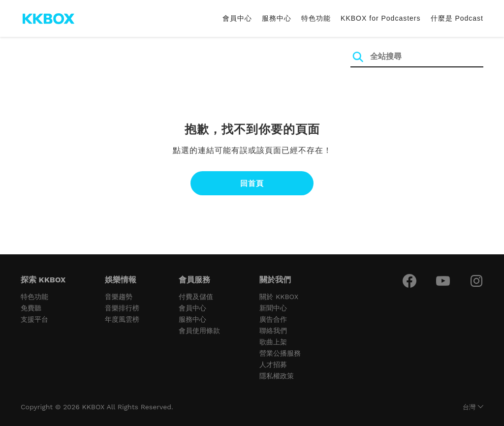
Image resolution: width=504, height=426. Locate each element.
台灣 (469, 407)
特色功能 (316, 18)
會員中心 (237, 18)
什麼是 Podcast (457, 18)
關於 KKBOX (279, 297)
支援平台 (34, 319)
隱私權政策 (277, 376)
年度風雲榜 (122, 319)
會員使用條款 (199, 331)
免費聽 (31, 308)
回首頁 (252, 183)
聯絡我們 (273, 331)
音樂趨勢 (119, 297)
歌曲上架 (273, 342)
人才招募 (273, 365)
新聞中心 (273, 308)
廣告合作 (273, 319)
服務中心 (277, 18)
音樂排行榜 (122, 308)
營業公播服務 (280, 353)
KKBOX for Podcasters (380, 18)
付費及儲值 (196, 297)
